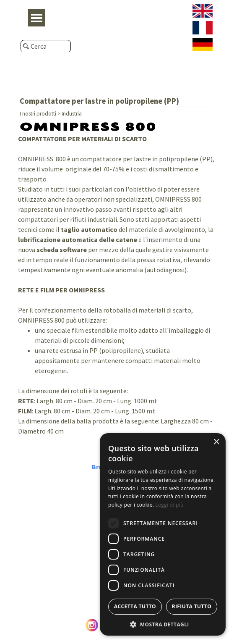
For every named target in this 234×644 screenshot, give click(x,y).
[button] (163, 624)
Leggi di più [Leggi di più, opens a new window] (170, 505)
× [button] (216, 442)
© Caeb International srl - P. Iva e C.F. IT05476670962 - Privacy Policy (117, 638)
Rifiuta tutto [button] (192, 606)
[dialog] (163, 534)
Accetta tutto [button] (135, 606)
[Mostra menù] (37, 18)
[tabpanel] (117, 288)
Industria (72, 114)
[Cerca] (46, 46)
